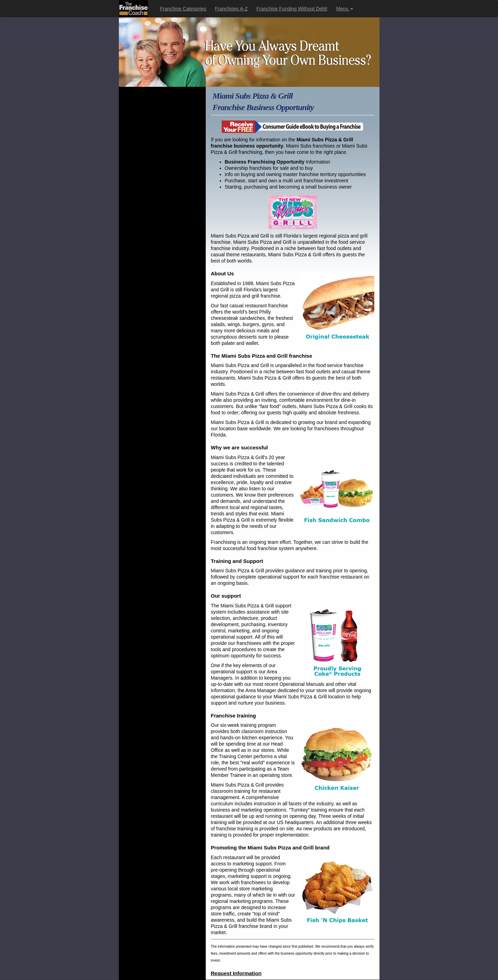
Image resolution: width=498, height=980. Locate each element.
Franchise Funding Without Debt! (292, 9)
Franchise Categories (183, 9)
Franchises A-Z (231, 9)
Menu (345, 9)
